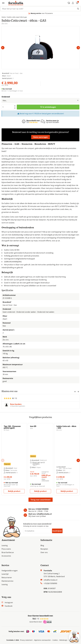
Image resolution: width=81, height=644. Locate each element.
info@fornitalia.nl (44, 514)
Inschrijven (57, 531)
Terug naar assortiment (41, 500)
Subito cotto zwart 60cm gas (17, 17)
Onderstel (6, 97)
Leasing (5, 545)
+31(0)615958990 (42, 509)
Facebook (9, 606)
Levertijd (5, 574)
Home (4, 17)
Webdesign (63, 640)
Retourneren (7, 578)
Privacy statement (26, 640)
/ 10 (41, 619)
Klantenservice (7, 581)
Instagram (9, 603)
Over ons (44, 552)
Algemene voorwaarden (42, 640)
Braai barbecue (8, 552)
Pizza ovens (6, 549)
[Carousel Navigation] (77, 392)
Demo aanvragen (41, 137)
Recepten (44, 549)
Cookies (55, 640)
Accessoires (6, 556)
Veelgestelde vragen (10, 571)
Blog (42, 545)
